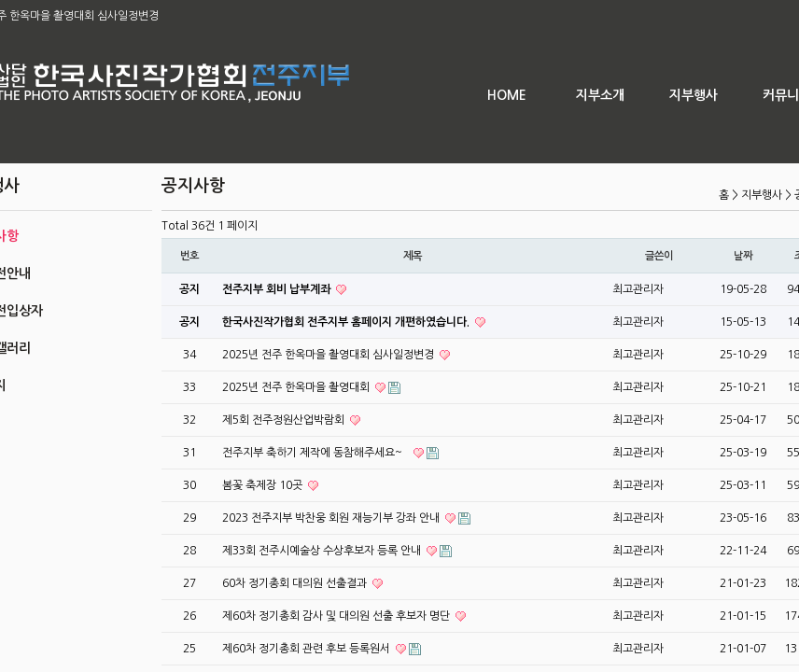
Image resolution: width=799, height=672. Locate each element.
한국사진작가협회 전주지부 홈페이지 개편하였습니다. (347, 322)
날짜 (743, 256)
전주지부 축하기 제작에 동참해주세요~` (316, 453)
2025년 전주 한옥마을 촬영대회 (297, 387)
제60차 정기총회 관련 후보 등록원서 (308, 649)
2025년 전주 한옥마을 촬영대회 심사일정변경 (329, 355)
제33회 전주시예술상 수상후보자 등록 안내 (323, 551)
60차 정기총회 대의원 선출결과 (296, 583)
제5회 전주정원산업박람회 (285, 420)
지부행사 (694, 95)
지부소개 (600, 95)
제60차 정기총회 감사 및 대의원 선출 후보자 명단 (337, 616)
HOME (507, 95)
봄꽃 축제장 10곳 (264, 485)
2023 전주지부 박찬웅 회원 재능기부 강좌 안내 (332, 518)
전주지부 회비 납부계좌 (278, 289)
